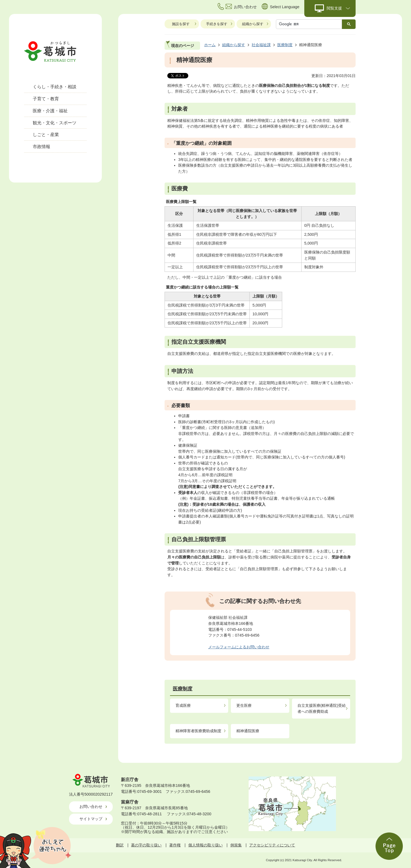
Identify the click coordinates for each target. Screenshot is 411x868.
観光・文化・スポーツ (55, 123)
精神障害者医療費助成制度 (198, 731)
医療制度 (285, 45)
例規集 (236, 845)
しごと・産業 (46, 135)
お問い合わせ (91, 807)
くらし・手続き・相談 (55, 87)
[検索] (310, 24)
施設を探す (181, 24)
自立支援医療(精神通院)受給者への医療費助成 (322, 708)
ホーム (210, 45)
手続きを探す (217, 24)
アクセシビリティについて (272, 845)
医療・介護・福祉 (50, 111)
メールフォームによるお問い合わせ (239, 647)
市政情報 (41, 147)
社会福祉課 (261, 45)
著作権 (175, 845)
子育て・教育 (46, 99)
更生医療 (244, 705)
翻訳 (120, 845)
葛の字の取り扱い (146, 845)
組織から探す (253, 24)
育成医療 (183, 705)
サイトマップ (91, 819)
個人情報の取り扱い (205, 845)
